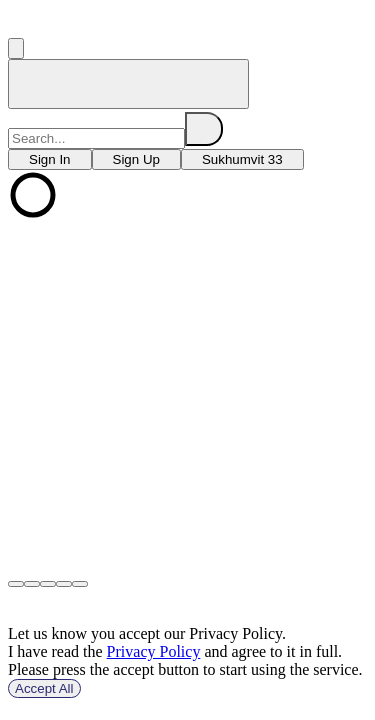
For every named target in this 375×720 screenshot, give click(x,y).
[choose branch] (50, 159)
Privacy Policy (154, 651)
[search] (204, 129)
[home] (128, 84)
